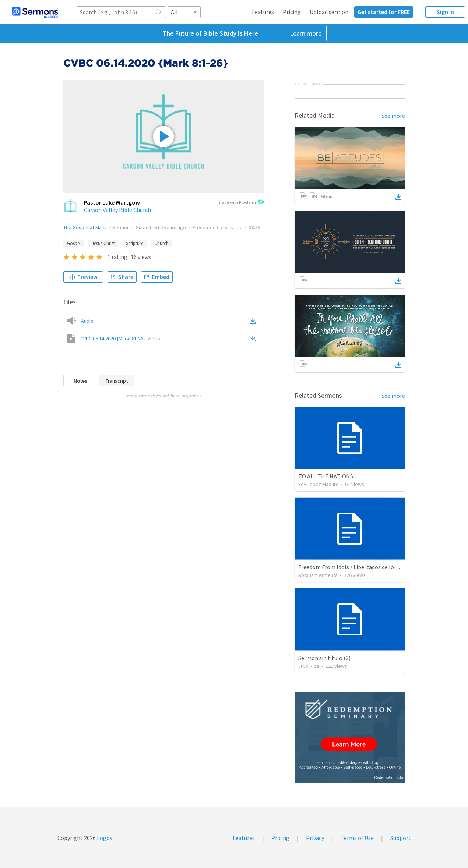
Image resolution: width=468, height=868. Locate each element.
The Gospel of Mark (85, 227)
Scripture (135, 243)
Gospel (74, 243)
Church (161, 243)
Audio (87, 321)
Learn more (306, 33)
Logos (104, 838)
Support (401, 838)
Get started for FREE (384, 12)
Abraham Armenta (318, 575)
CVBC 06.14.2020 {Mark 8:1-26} (121, 339)
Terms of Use (357, 838)
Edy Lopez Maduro (319, 484)
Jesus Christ (103, 243)
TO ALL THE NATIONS (326, 476)
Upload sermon (329, 12)
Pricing (292, 12)
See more (393, 116)
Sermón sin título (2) (324, 658)
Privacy (315, 838)
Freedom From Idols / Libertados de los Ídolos (356, 567)
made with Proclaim (241, 203)
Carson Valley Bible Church (117, 210)
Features (263, 12)
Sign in (445, 12)
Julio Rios (309, 666)
